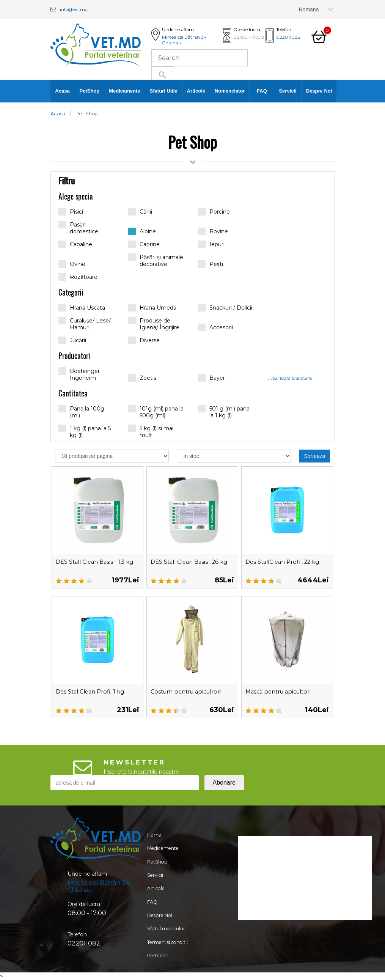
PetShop (90, 91)
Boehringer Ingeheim (79, 374)
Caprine (144, 244)
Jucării (72, 340)
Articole (196, 91)
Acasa (62, 91)
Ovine (72, 264)
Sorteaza (314, 456)
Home (153, 836)
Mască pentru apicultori (282, 691)
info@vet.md (78, 9)
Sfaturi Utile (164, 91)
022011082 (288, 37)
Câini (140, 212)
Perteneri (157, 972)
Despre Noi (319, 91)
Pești (211, 264)
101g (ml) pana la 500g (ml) (156, 412)
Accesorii (215, 327)
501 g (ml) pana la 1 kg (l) (224, 412)
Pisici (71, 212)
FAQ (262, 91)
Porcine (214, 212)
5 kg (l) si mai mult (151, 432)
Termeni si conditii (168, 957)
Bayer (211, 378)
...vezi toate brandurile (290, 378)
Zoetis (142, 378)
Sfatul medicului (165, 942)
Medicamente (124, 91)
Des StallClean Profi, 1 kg (93, 691)
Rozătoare (78, 277)
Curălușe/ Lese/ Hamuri (85, 324)
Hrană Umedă (152, 308)
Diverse (144, 340)
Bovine (213, 231)
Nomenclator (230, 91)
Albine (142, 231)
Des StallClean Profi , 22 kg (286, 562)
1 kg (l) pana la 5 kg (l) (85, 432)
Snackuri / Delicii (225, 308)
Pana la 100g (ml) (81, 412)
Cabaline (75, 244)
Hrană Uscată (82, 308)
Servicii (288, 91)
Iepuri (211, 244)
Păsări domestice (78, 228)
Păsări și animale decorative (156, 260)
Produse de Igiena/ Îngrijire (154, 324)
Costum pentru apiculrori (189, 691)
